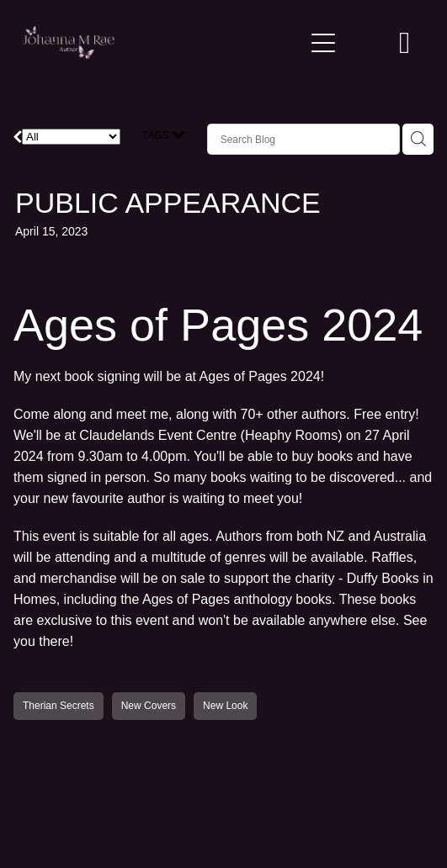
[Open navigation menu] (323, 43)
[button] (364, 43)
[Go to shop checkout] (404, 43)
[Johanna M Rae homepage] (163, 43)
